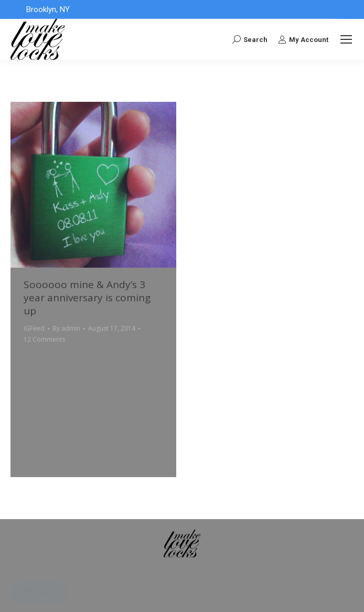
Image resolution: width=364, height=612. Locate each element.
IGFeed (34, 328)
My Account (303, 39)
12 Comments (44, 339)
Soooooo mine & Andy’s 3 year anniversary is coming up (87, 298)
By (66, 328)
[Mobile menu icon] (346, 39)
